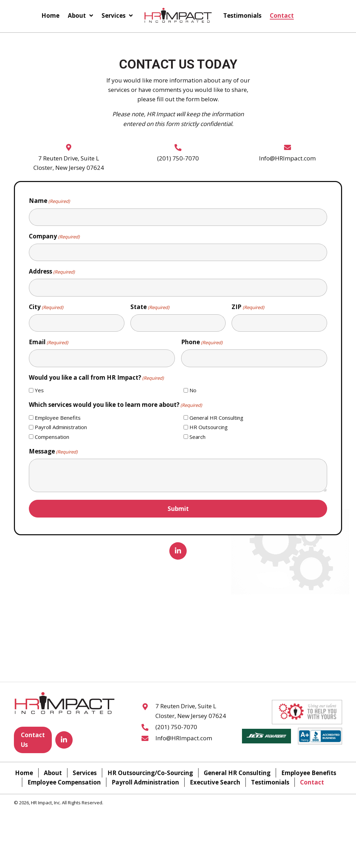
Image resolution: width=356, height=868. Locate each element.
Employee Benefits (58, 418)
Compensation (52, 437)
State (150, 307)
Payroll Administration (61, 427)
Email (48, 342)
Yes (39, 390)
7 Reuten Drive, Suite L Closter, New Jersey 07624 (191, 711)
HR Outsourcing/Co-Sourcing (150, 773)
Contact (312, 782)
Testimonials (270, 782)
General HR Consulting (216, 418)
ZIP (248, 307)
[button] (178, 551)
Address (52, 271)
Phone (202, 342)
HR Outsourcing (209, 427)
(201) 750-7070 (178, 158)
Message (53, 451)
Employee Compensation (64, 782)
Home (24, 773)
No (193, 390)
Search (197, 437)
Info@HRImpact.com (287, 158)
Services (85, 773)
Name (49, 201)
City (46, 307)
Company (54, 236)
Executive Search (215, 782)
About (53, 773)
